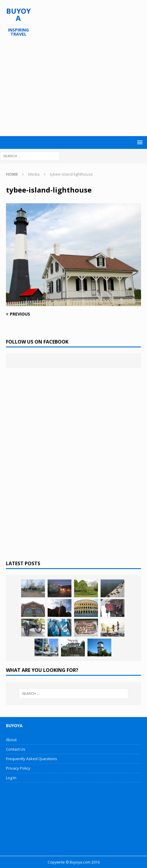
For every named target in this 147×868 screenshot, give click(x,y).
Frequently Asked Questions (32, 759)
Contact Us (16, 749)
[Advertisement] (76, 86)
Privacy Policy (18, 768)
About (11, 740)
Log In (11, 778)
